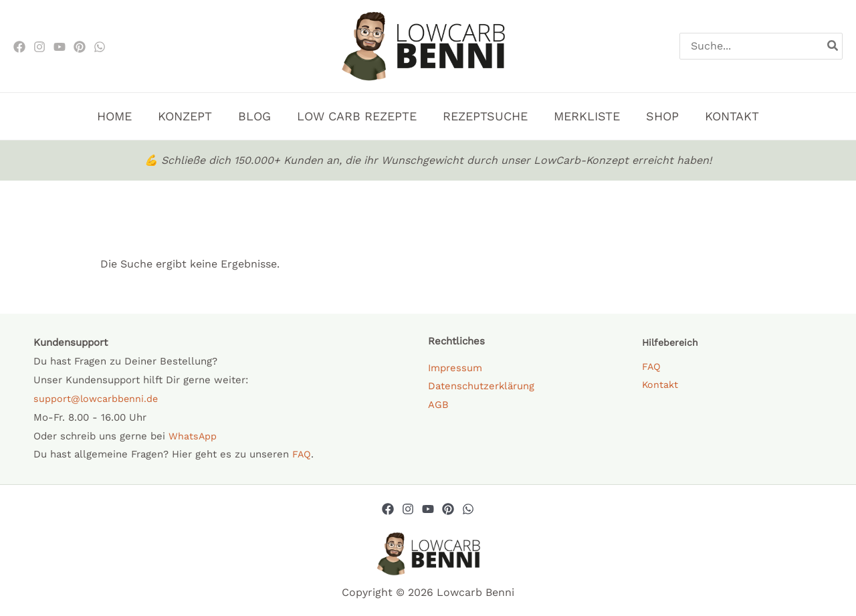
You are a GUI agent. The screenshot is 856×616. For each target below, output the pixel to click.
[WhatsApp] (100, 47)
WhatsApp (193, 436)
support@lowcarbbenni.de (97, 399)
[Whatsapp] (468, 509)
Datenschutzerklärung (481, 387)
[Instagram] (39, 47)
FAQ (302, 454)
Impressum (455, 368)
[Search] (833, 46)
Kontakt (661, 385)
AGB (438, 405)
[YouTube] (428, 509)
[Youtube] (60, 47)
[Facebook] (19, 47)
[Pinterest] (80, 47)
